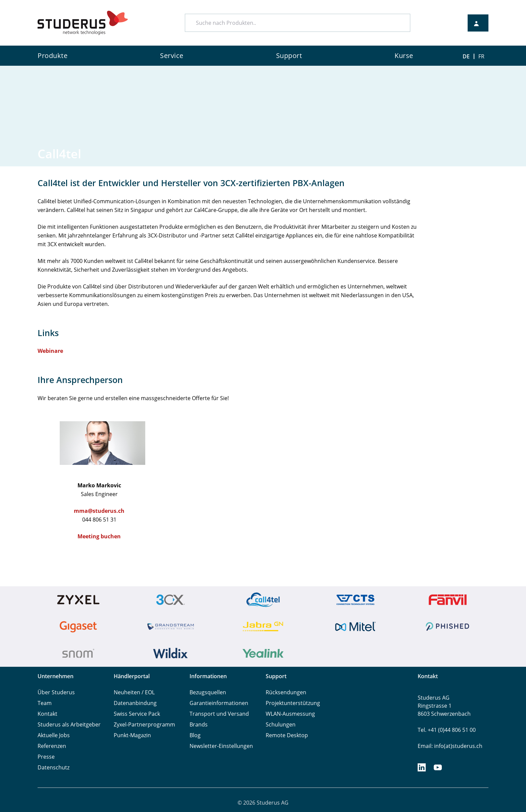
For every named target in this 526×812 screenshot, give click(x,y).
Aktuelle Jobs (54, 735)
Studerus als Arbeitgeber (69, 724)
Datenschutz (54, 767)
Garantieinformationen (219, 703)
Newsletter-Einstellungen (221, 746)
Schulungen (281, 724)
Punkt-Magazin (132, 735)
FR (481, 56)
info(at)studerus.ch (458, 746)
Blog (195, 735)
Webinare (50, 351)
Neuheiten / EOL (134, 692)
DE (466, 56)
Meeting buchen (99, 536)
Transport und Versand (219, 714)
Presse (46, 757)
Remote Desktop (287, 735)
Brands (199, 724)
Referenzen (52, 746)
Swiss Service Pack (137, 714)
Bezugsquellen (208, 692)
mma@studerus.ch (99, 511)
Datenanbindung (135, 703)
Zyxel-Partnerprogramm (144, 724)
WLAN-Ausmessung (290, 714)
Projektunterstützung (293, 703)
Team (45, 703)
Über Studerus (56, 692)
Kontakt (47, 714)
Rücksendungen (286, 692)
